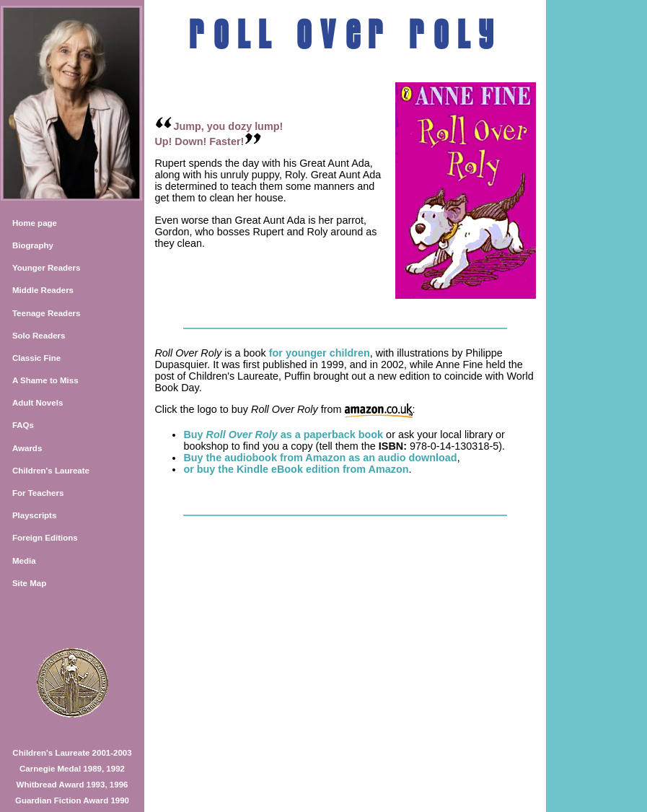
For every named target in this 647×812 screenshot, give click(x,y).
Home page (35, 223)
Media (24, 561)
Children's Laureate (51, 471)
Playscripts (34, 515)
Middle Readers (43, 290)
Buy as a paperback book (283, 435)
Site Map (29, 583)
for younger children (320, 353)
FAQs (23, 425)
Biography (33, 245)
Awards (27, 448)
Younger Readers (47, 268)
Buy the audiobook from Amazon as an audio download (320, 458)
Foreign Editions (45, 538)
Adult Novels (38, 403)
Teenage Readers (47, 313)
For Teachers (38, 493)
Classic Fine (36, 358)
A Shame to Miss (45, 380)
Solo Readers (39, 336)
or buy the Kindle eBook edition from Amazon (296, 469)
